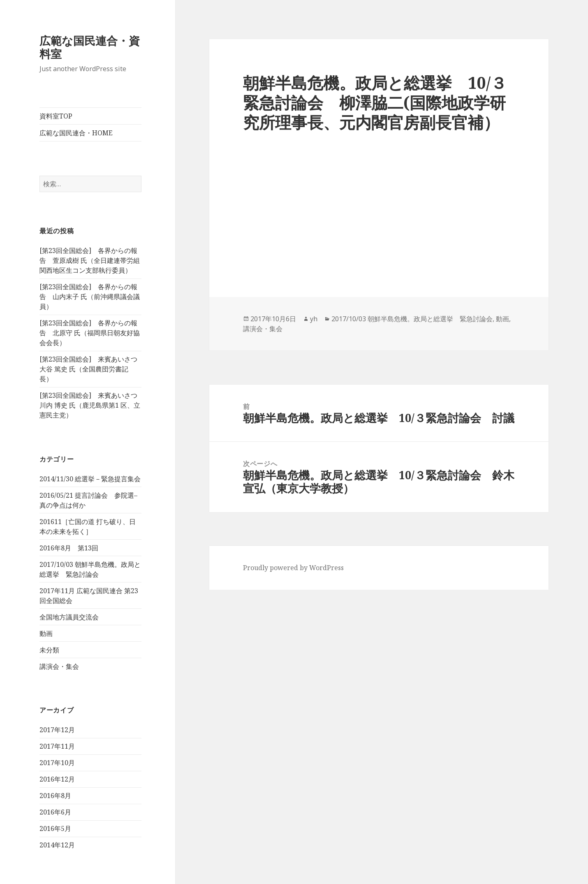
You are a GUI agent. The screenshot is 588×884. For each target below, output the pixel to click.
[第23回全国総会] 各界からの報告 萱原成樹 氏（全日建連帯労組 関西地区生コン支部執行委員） (90, 260)
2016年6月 (55, 812)
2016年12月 (57, 779)
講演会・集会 (59, 666)
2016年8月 (55, 796)
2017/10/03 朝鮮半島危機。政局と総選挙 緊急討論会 (412, 319)
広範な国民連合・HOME (76, 133)
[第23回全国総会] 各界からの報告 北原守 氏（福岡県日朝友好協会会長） (90, 333)
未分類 (49, 650)
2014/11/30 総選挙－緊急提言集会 (90, 479)
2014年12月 (57, 845)
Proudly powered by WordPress (293, 568)
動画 (46, 633)
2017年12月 (57, 730)
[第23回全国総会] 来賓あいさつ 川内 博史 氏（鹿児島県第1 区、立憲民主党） (90, 405)
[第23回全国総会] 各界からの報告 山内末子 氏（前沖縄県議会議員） (90, 297)
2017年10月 (57, 763)
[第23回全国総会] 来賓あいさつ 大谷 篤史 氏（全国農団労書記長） (88, 369)
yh (314, 319)
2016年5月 (55, 828)
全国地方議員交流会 (69, 617)
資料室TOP (56, 116)
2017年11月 (57, 746)
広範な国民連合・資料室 (90, 47)
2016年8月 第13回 (69, 548)
